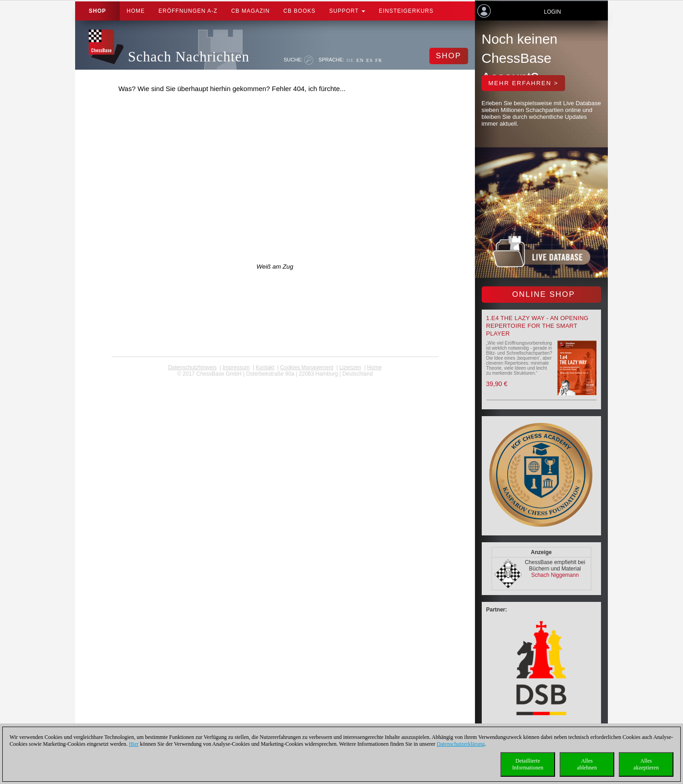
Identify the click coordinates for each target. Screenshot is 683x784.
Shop (97, 11)
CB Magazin (251, 11)
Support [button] (347, 11)
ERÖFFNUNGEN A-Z (188, 11)
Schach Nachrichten (189, 57)
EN (360, 60)
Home (136, 11)
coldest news (275, 380)
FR (379, 60)
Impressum (236, 367)
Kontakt (265, 367)
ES (370, 60)
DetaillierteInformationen (528, 764)
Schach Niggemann (555, 575)
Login (552, 12)
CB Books (299, 11)
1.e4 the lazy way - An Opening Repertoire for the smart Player (538, 326)
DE (350, 60)
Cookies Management (307, 367)
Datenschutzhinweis (192, 367)
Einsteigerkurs (406, 11)
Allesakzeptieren (646, 764)
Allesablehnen (587, 764)
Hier (134, 744)
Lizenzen (350, 367)
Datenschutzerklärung (461, 744)
